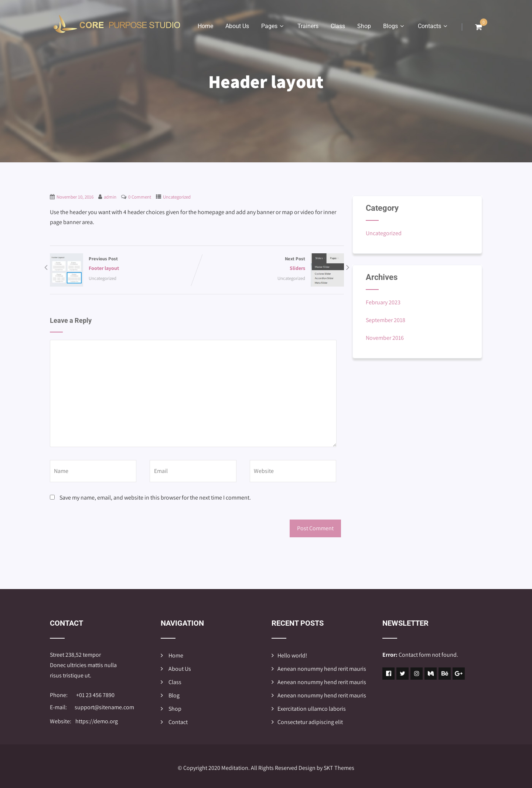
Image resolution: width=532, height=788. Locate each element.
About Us (237, 26)
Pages (273, 26)
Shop (364, 26)
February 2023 (383, 302)
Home (205, 26)
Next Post (270, 264)
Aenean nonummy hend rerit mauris (322, 669)
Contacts (433, 26)
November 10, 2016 (75, 197)
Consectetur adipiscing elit (310, 722)
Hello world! (292, 655)
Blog (174, 695)
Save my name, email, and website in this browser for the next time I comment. (155, 498)
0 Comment (140, 197)
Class (338, 26)
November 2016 (385, 338)
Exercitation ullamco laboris (312, 709)
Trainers (308, 26)
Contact (178, 722)
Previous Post (123, 264)
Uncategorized (177, 197)
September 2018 (386, 320)
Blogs (394, 26)
